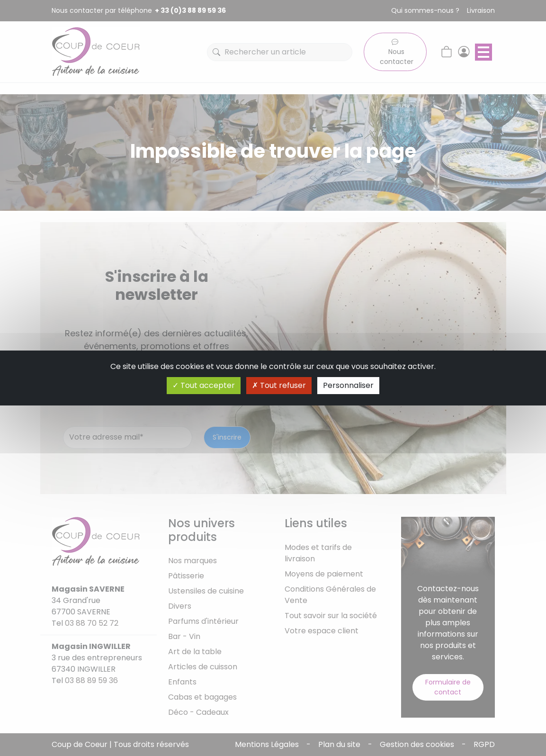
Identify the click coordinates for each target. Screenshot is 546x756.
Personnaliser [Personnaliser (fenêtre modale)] (348, 385)
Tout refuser (279, 385)
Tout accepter (204, 385)
